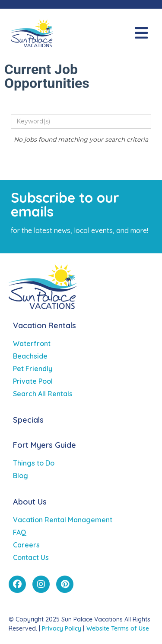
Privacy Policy (62, 628)
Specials (28, 420)
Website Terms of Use (118, 628)
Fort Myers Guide (44, 445)
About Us (30, 502)
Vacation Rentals (44, 325)
